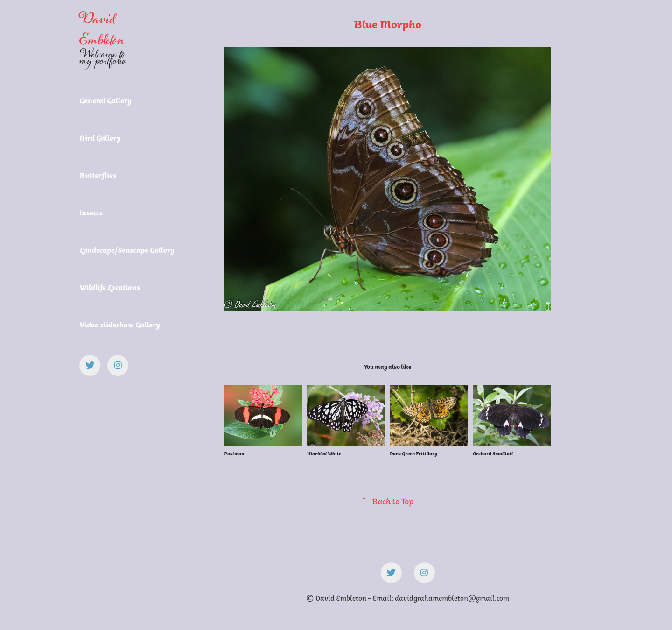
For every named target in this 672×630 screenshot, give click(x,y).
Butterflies (98, 175)
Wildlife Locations (110, 287)
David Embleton (102, 30)
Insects (91, 212)
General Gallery (105, 100)
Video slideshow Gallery (120, 325)
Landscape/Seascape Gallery (127, 250)
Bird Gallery (100, 138)
